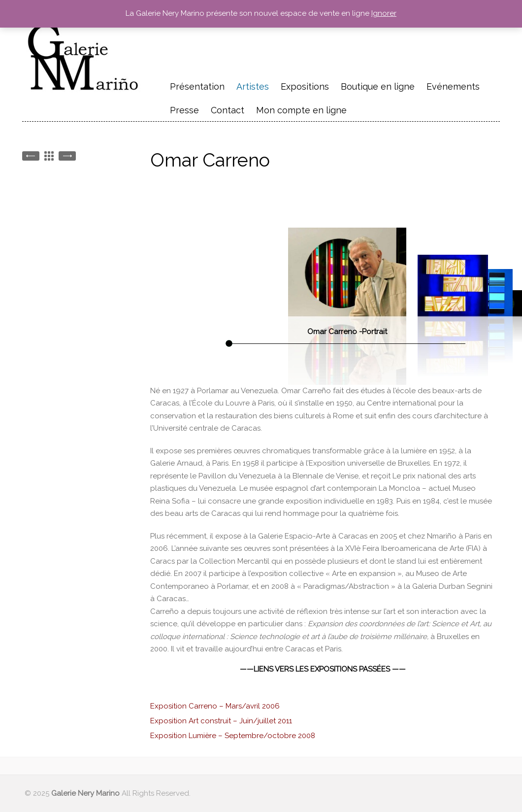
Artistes (253, 86)
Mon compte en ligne (301, 110)
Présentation (197, 86)
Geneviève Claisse (31, 156)
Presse (184, 110)
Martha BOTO (67, 156)
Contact (228, 110)
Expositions (305, 86)
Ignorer (384, 13)
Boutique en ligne (378, 86)
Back (49, 156)
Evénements (453, 88)
